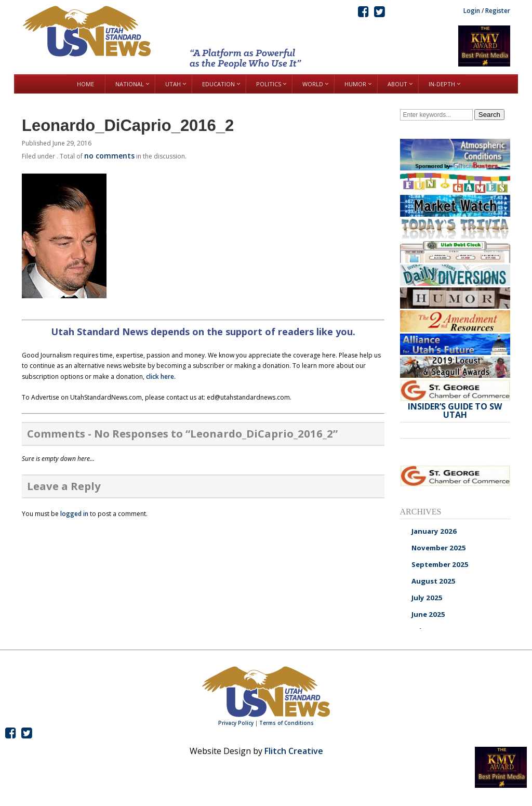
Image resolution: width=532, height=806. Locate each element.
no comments (109, 156)
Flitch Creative (294, 751)
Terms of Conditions (287, 723)
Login (472, 11)
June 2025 (428, 614)
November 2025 (439, 548)
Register (498, 11)
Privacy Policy (236, 723)
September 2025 (440, 564)
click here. (161, 376)
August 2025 (434, 581)
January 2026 (434, 531)
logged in (74, 514)
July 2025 (427, 598)
